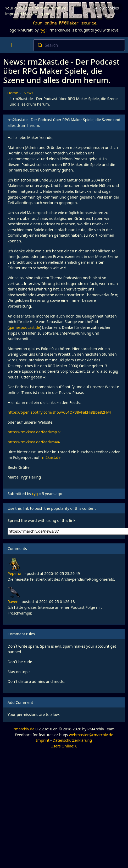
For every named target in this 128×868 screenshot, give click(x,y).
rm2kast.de (51, 457)
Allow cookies (107, 8)
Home (13, 93)
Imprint (43, 740)
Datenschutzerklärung (72, 740)
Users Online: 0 (64, 746)
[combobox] (79, 45)
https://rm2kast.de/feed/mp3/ (34, 432)
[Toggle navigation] (11, 45)
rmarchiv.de (24, 729)
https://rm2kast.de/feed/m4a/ (34, 442)
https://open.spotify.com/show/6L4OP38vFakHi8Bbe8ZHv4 (59, 412)
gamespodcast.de (24, 327)
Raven (13, 602)
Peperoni (16, 573)
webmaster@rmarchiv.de (91, 735)
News (28, 93)
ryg (42, 30)
